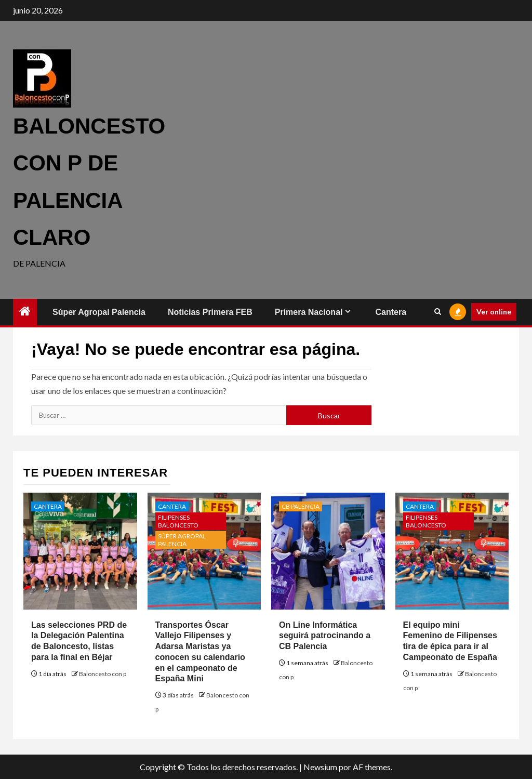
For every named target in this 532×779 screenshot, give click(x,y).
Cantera (391, 312)
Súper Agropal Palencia (99, 312)
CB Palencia (301, 506)
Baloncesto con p (103, 674)
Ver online (494, 312)
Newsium (320, 767)
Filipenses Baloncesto (178, 521)
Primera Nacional (309, 312)
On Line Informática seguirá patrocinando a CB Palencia (325, 636)
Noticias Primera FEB (210, 312)
